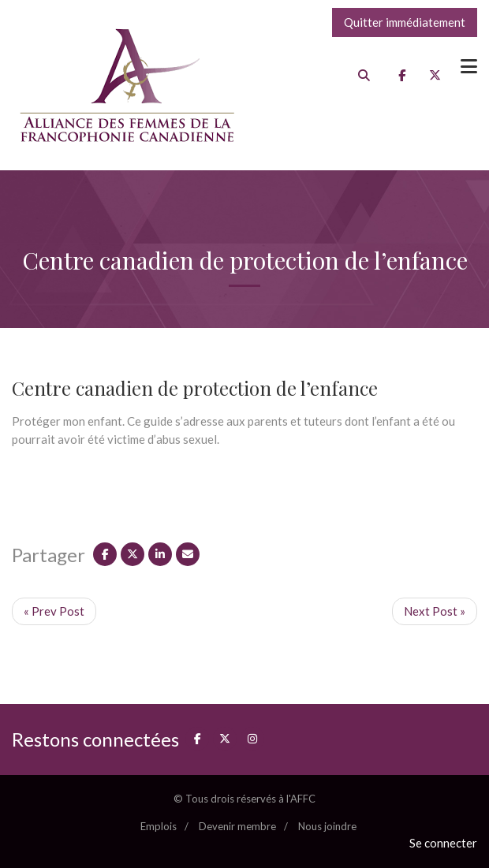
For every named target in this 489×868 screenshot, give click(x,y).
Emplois (159, 826)
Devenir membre (237, 826)
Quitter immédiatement (405, 22)
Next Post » (435, 611)
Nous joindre (327, 826)
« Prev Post (54, 611)
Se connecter (443, 843)
